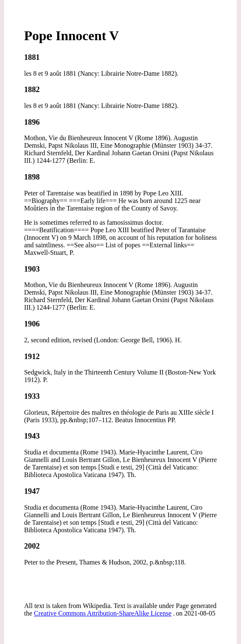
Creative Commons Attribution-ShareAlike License (103, 613)
